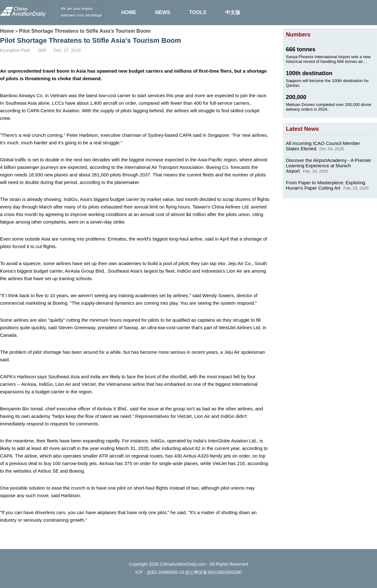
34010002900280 (224, 572)
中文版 (233, 12)
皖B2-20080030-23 (166, 572)
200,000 (296, 97)
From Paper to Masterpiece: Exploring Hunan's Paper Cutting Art (326, 185)
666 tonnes (301, 49)
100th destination (309, 73)
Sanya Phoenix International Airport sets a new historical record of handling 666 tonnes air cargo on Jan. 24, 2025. (328, 59)
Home (7, 31)
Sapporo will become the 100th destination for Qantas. (327, 83)
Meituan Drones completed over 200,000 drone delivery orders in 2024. (329, 107)
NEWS (163, 12)
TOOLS (198, 12)
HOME (129, 12)
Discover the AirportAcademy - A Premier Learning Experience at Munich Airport (329, 166)
